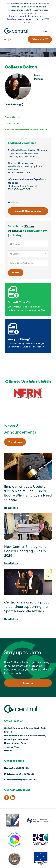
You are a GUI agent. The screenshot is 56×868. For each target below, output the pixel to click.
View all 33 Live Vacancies (28, 211)
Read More (11, 508)
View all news (15, 442)
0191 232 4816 (22, 768)
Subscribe (28, 683)
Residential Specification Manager (28, 150)
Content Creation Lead (21, 163)
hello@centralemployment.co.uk (23, 19)
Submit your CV (40, 39)
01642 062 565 (27, 774)
